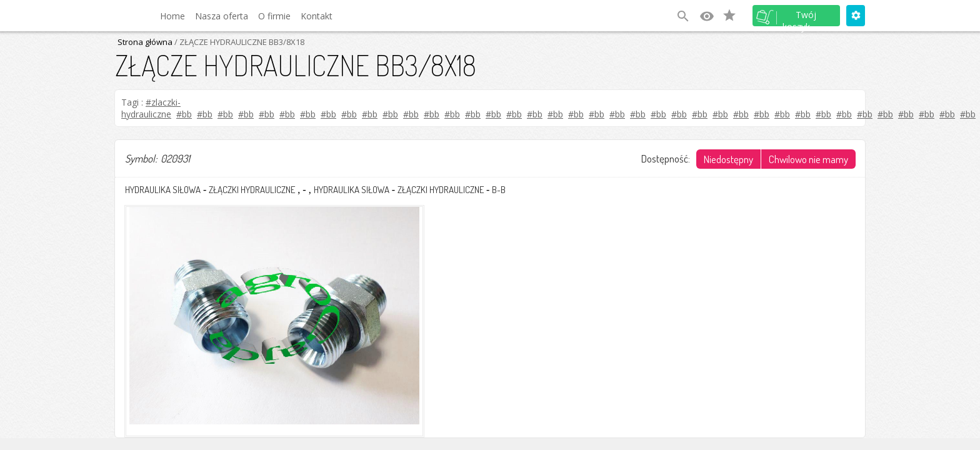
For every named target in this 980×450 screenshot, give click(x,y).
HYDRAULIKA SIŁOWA (163, 190)
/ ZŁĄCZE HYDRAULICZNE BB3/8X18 (238, 42)
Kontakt (317, 16)
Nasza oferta (222, 16)
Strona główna (145, 42)
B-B (499, 190)
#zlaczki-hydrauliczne (151, 108)
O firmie (274, 16)
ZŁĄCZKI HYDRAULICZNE (252, 190)
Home (172, 16)
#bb (184, 114)
